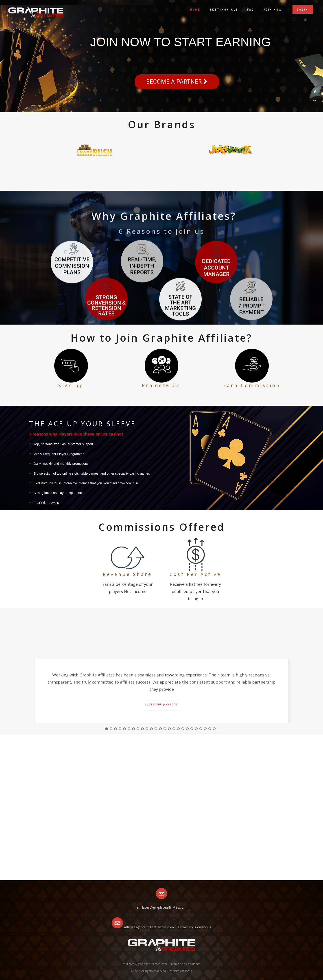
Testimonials (224, 10)
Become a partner (177, 82)
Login (303, 10)
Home (195, 10)
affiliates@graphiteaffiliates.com (149, 927)
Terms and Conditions (194, 927)
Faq (251, 10)
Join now (273, 10)
